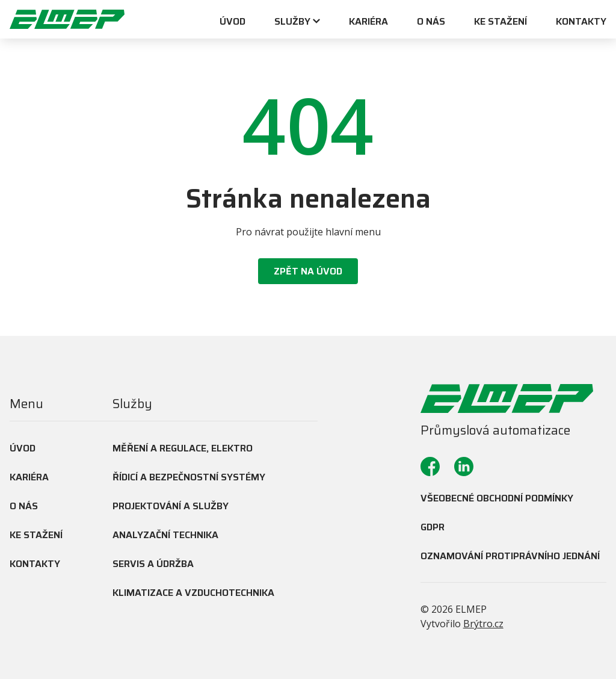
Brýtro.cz (483, 624)
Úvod (233, 22)
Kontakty (581, 22)
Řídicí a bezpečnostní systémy (189, 477)
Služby (292, 22)
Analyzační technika (165, 535)
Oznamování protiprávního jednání (510, 556)
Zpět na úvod (308, 271)
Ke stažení (500, 22)
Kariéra (368, 22)
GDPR (433, 527)
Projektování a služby (171, 506)
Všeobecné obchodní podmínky (497, 498)
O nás (431, 22)
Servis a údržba (153, 564)
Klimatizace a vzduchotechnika (193, 593)
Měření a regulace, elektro (183, 448)
